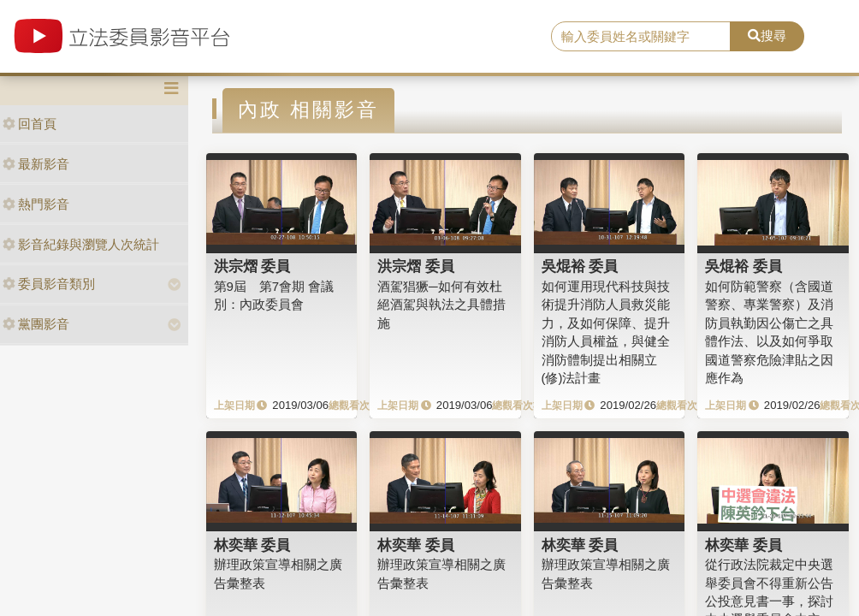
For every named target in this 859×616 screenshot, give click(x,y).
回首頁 (30, 124)
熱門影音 (36, 204)
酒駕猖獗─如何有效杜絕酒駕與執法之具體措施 (441, 305)
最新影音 (36, 164)
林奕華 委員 (252, 545)
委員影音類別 (49, 284)
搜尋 (767, 36)
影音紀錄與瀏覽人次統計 (81, 244)
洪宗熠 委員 (252, 266)
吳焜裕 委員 (580, 266)
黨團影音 (36, 324)
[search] (641, 37)
